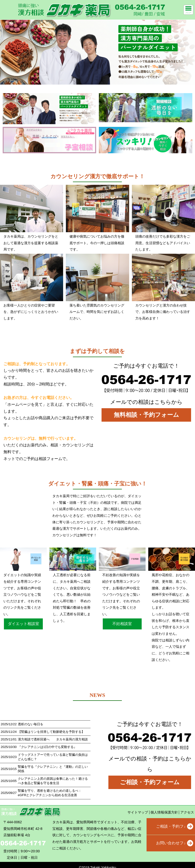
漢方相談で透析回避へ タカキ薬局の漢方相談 (53, 739)
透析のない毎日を (31, 724)
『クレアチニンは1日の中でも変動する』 (47, 747)
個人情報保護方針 (164, 812)
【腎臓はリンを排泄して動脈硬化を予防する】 (51, 732)
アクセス (187, 812)
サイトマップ (138, 812)
